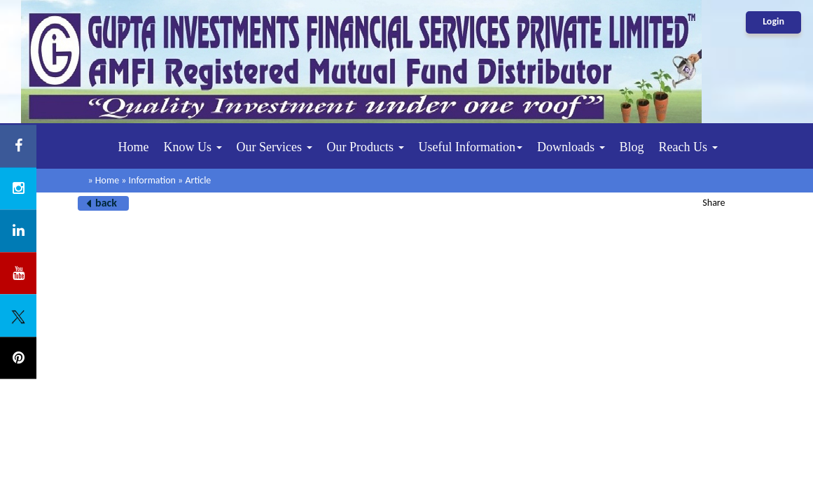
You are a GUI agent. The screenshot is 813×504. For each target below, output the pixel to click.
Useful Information (471, 147)
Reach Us (688, 147)
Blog (632, 147)
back (106, 203)
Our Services (275, 147)
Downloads (571, 147)
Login (773, 21)
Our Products (366, 147)
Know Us (193, 147)
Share (714, 203)
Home (134, 147)
